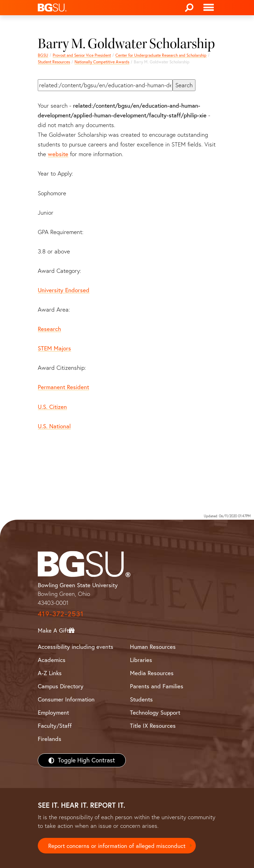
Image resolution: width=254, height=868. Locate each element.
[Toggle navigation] (209, 8)
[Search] (189, 8)
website (58, 154)
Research (49, 329)
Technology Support (155, 712)
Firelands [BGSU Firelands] (50, 739)
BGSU (43, 55)
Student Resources (54, 62)
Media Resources (152, 673)
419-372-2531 (61, 614)
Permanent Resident (63, 387)
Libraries (141, 660)
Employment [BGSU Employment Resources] (53, 712)
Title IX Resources (153, 726)
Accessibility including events (76, 647)
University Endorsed (64, 290)
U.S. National (54, 426)
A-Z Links (50, 673)
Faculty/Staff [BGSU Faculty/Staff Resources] (55, 726)
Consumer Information (66, 699)
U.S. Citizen (52, 407)
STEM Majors (54, 348)
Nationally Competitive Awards (102, 62)
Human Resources (153, 647)
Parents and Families (157, 686)
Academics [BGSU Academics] (52, 660)
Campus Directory (61, 686)
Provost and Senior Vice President (82, 55)
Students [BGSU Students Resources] (141, 699)
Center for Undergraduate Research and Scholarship (161, 55)
